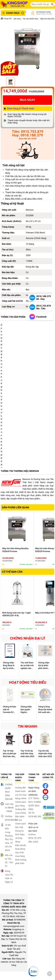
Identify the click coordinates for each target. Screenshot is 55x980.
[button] (50, 974)
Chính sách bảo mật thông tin (21, 827)
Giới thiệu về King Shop (20, 838)
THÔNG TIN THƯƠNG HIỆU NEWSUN (20, 471)
